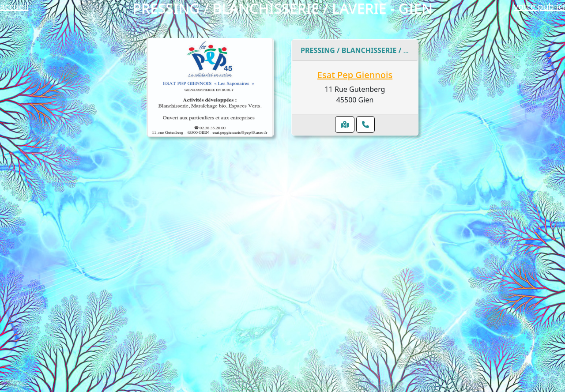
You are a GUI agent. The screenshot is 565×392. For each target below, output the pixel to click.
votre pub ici (539, 6)
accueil (14, 6)
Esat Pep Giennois (355, 75)
